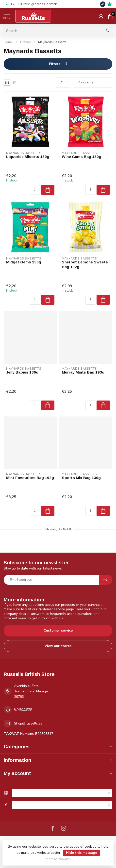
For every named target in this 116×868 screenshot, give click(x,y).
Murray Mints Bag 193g (83, 372)
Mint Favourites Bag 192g (30, 478)
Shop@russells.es (28, 723)
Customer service (58, 630)
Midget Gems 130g (24, 262)
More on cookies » (59, 859)
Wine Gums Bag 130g (82, 157)
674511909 (23, 709)
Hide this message (82, 853)
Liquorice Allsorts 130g (28, 157)
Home (8, 42)
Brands (25, 42)
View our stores (58, 646)
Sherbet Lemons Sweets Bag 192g (85, 264)
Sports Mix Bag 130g (81, 478)
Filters (58, 64)
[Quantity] (35, 190)
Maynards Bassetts (52, 42)
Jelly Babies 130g (22, 372)
